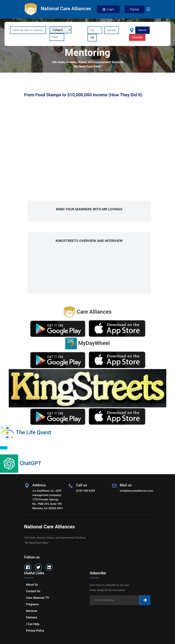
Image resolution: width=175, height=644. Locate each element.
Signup (135, 9)
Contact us (33, 591)
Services (32, 611)
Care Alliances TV (38, 598)
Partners (32, 617)
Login (108, 9)
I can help (33, 624)
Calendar (137, 37)
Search (142, 30)
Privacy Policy (35, 631)
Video (4, 448)
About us (32, 585)
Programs (32, 604)
